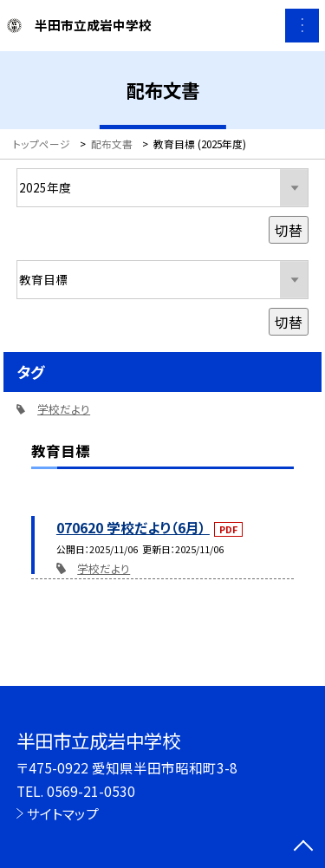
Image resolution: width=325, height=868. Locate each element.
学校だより (104, 568)
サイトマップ (63, 813)
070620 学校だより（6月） (133, 527)
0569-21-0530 (91, 791)
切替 (289, 230)
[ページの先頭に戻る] (303, 847)
